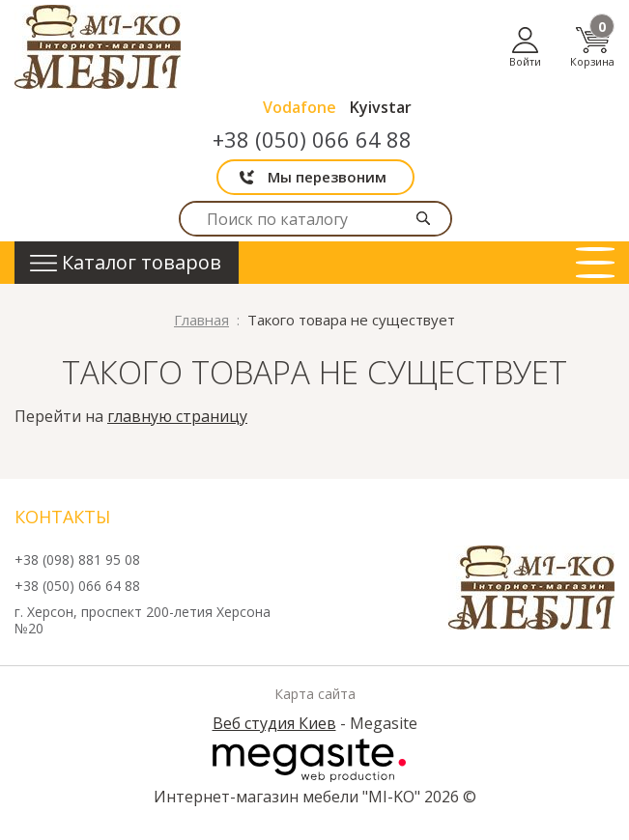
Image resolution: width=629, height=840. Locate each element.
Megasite (309, 760)
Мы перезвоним (327, 177)
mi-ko (98, 47)
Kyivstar (381, 107)
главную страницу (177, 416)
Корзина (592, 47)
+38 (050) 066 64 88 (312, 139)
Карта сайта (315, 694)
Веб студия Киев (274, 723)
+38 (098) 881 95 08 (77, 560)
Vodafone (300, 107)
